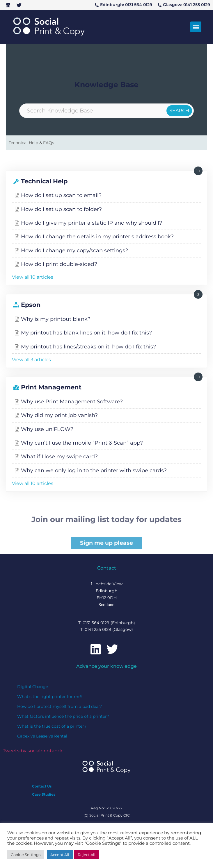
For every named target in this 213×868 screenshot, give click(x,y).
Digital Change (33, 687)
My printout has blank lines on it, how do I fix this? (86, 333)
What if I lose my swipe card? (59, 456)
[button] (196, 27)
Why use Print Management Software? (72, 401)
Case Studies (44, 794)
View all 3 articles (31, 360)
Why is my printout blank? (56, 319)
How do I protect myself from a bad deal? (60, 706)
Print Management (51, 387)
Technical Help (44, 181)
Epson (31, 305)
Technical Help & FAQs (31, 143)
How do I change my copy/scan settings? (74, 250)
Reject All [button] (87, 855)
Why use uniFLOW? (47, 429)
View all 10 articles (33, 277)
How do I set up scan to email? (61, 195)
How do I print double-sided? (59, 264)
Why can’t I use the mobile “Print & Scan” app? (82, 443)
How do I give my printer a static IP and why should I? (92, 223)
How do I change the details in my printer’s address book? (97, 236)
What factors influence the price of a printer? (63, 716)
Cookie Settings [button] (26, 855)
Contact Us (42, 786)
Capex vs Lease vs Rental (42, 736)
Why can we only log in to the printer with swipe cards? (94, 470)
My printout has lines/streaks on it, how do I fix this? (88, 347)
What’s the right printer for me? (50, 697)
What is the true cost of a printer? (52, 726)
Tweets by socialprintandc (33, 751)
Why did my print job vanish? (59, 415)
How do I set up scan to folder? (61, 209)
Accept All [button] (60, 855)
